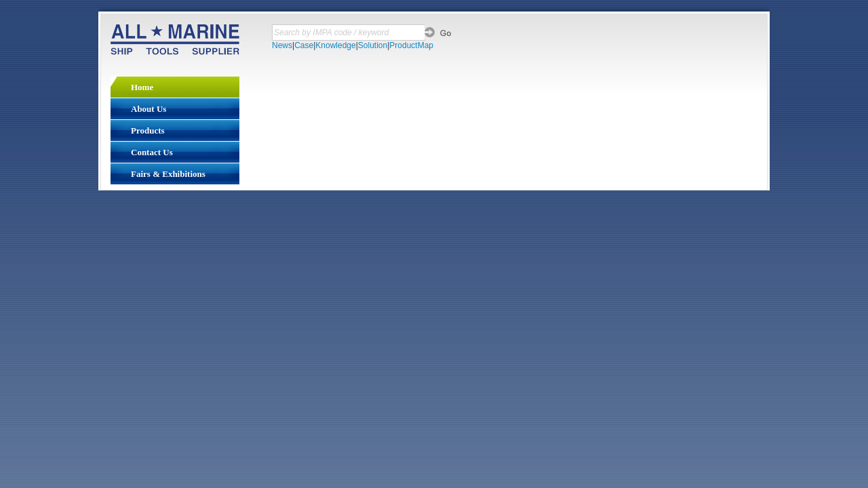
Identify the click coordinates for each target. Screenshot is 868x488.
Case (304, 45)
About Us (149, 109)
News (282, 45)
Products (148, 130)
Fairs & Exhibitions (168, 174)
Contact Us (152, 152)
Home (142, 87)
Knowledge (335, 45)
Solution (373, 45)
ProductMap (411, 45)
